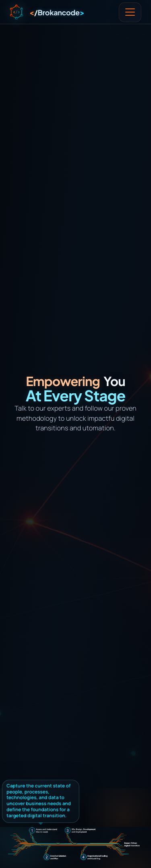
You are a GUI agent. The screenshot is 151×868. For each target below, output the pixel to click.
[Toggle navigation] (130, 12)
